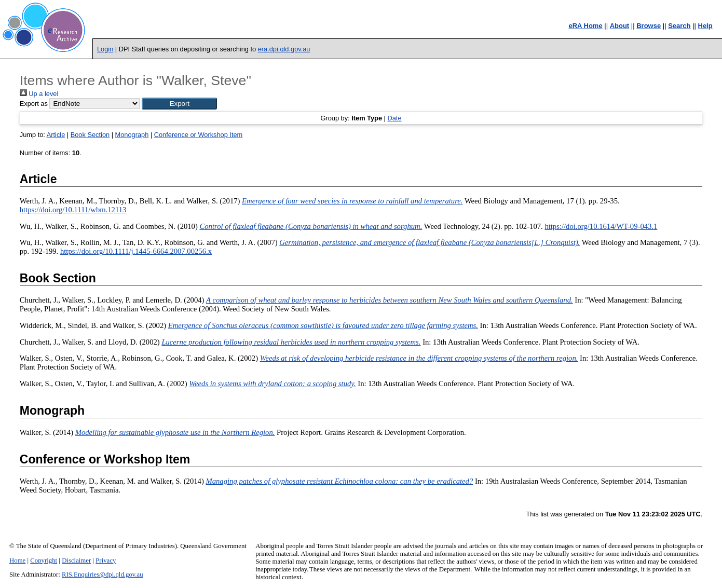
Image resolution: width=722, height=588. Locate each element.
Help (705, 26)
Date (394, 118)
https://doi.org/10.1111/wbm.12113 (73, 210)
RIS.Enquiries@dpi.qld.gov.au (103, 575)
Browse (649, 26)
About (620, 26)
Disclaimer (76, 560)
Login (105, 49)
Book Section (90, 135)
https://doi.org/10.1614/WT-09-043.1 (601, 226)
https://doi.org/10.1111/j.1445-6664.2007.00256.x (136, 251)
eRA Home (585, 26)
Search (679, 26)
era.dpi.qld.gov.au (284, 49)
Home (17, 560)
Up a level (39, 94)
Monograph (132, 135)
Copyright (44, 560)
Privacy (106, 560)
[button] (179, 104)
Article (56, 135)
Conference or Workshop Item (198, 135)
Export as (34, 104)
